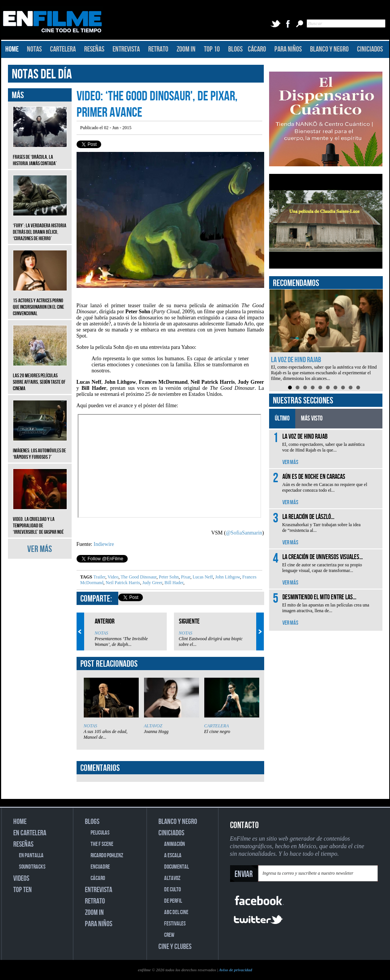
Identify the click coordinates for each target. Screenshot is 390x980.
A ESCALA (173, 856)
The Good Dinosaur (138, 577)
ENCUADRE (100, 867)
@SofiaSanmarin (244, 533)
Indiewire (104, 544)
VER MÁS (40, 549)
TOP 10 (212, 49)
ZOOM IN (186, 49)
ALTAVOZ (153, 726)
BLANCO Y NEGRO (329, 49)
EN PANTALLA (31, 856)
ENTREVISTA (126, 49)
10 (358, 388)
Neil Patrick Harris (122, 583)
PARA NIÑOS (288, 49)
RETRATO (158, 49)
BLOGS (235, 49)
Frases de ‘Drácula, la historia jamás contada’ (40, 155)
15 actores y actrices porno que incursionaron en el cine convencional (40, 301)
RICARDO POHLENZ (107, 856)
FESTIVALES (175, 924)
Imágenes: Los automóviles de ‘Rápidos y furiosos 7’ (40, 448)
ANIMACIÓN (175, 844)
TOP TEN (23, 890)
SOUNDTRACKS (32, 867)
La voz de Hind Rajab (296, 360)
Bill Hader (173, 583)
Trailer (99, 577)
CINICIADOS (370, 49)
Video (112, 577)
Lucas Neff (202, 577)
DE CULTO (172, 890)
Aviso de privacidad (235, 970)
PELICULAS (100, 833)
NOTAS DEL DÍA (42, 74)
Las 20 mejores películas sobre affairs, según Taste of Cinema (40, 376)
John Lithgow (227, 577)
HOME (12, 49)
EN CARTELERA (30, 833)
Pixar (185, 577)
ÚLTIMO (282, 418)
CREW (169, 935)
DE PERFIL (173, 901)
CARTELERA (63, 49)
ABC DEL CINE (176, 912)
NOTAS (34, 49)
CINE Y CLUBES (175, 947)
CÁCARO (257, 49)
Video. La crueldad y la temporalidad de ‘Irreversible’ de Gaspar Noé (40, 520)
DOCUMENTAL (176, 867)
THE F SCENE (102, 844)
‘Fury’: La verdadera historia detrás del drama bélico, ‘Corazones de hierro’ (40, 226)
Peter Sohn (168, 577)
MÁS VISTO (312, 418)
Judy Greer (152, 583)
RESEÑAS (94, 49)
